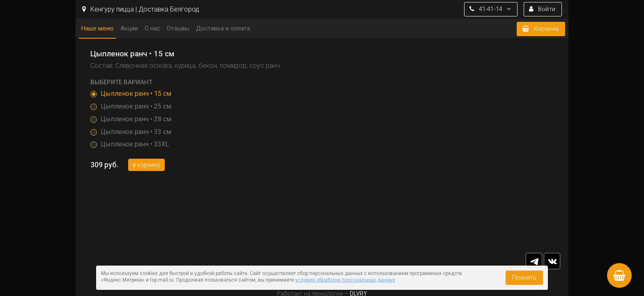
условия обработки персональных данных (345, 280)
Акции (129, 28)
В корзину (146, 165)
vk (552, 261)
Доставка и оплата (223, 28)
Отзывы (178, 28)
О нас (152, 28)
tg (534, 261)
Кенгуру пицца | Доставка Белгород (141, 9)
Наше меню (98, 28)
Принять (524, 277)
